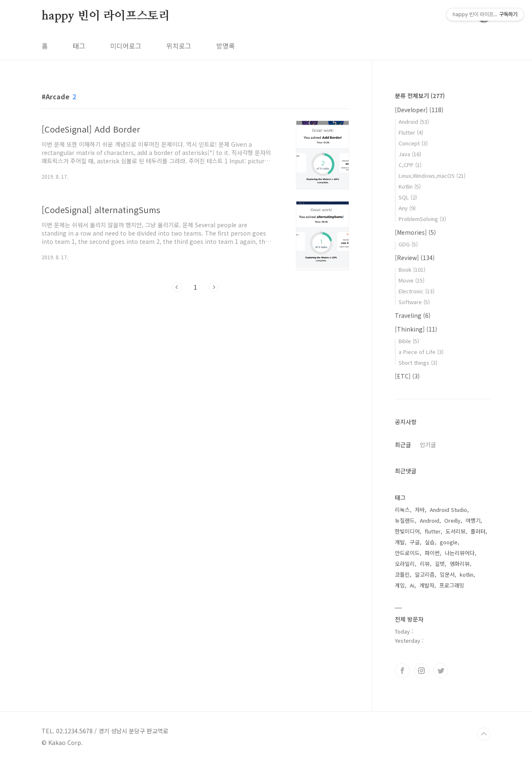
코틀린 (402, 574)
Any (407, 208)
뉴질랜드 (405, 520)
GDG (408, 244)
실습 (430, 542)
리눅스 (402, 510)
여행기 (473, 520)
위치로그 (179, 46)
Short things (418, 363)
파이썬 (432, 553)
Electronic (416, 291)
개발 (400, 542)
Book (412, 269)
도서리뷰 (456, 531)
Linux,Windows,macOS (432, 176)
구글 (415, 542)
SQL (408, 197)
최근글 (403, 445)
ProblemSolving (422, 219)
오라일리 (405, 564)
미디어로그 (126, 46)
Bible (409, 341)
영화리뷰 (460, 564)
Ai (412, 585)
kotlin (467, 574)
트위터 (441, 671)
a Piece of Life (421, 352)
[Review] (415, 258)
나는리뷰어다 (460, 553)
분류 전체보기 (420, 96)
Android (414, 122)
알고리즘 (425, 574)
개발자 (427, 585)
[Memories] (415, 232)
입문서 (447, 574)
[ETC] (407, 376)
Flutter (411, 132)
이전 (177, 287)
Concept (413, 143)
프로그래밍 (452, 585)
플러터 (478, 531)
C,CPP (410, 165)
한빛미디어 (407, 531)
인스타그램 (421, 671)
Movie (411, 280)
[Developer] (419, 110)
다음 (214, 287)
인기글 (428, 445)
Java (410, 154)
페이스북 (402, 671)
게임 (400, 585)
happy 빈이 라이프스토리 (106, 16)
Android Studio (448, 510)
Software (414, 302)
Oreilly (452, 520)
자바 (420, 510)
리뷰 (425, 564)
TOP (484, 734)
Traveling (413, 315)
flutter (433, 531)
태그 (79, 46)
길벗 (440, 564)
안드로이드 (407, 553)
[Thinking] (416, 329)
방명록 (225, 46)
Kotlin (410, 186)
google (449, 542)
